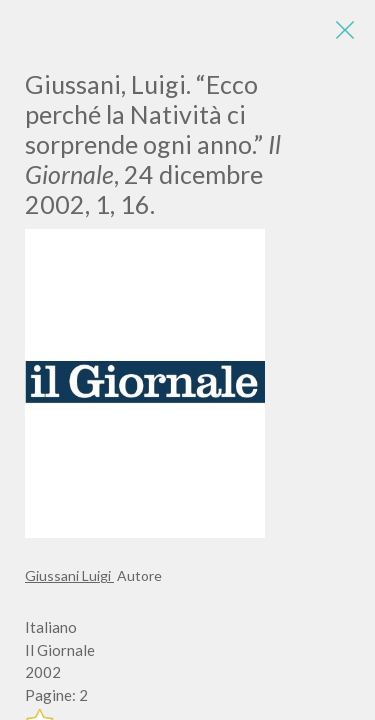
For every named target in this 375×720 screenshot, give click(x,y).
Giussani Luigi (69, 575)
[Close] (345, 30)
